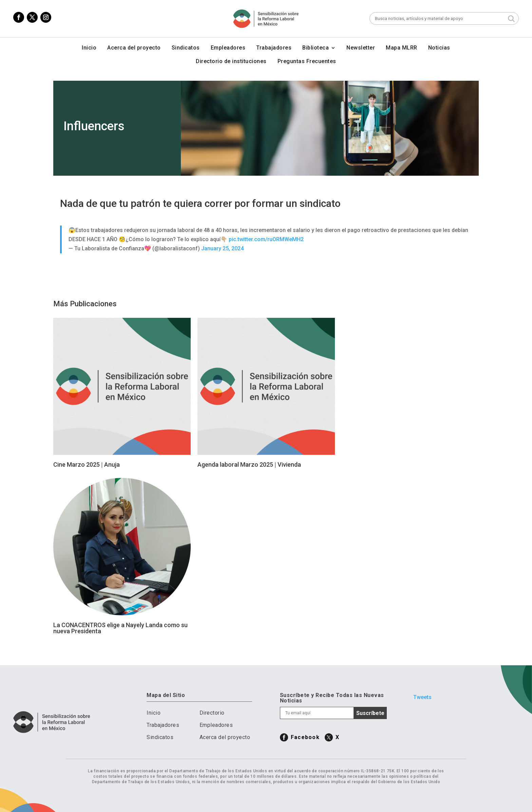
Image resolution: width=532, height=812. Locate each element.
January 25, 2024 (222, 248)
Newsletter (361, 48)
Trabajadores (274, 48)
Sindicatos (186, 48)
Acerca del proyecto (134, 48)
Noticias (439, 48)
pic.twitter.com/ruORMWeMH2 (266, 239)
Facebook (305, 737)
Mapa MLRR (402, 48)
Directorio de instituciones (231, 62)
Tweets (422, 697)
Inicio (89, 48)
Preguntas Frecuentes (307, 62)
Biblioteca (316, 48)
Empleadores (228, 48)
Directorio (212, 713)
